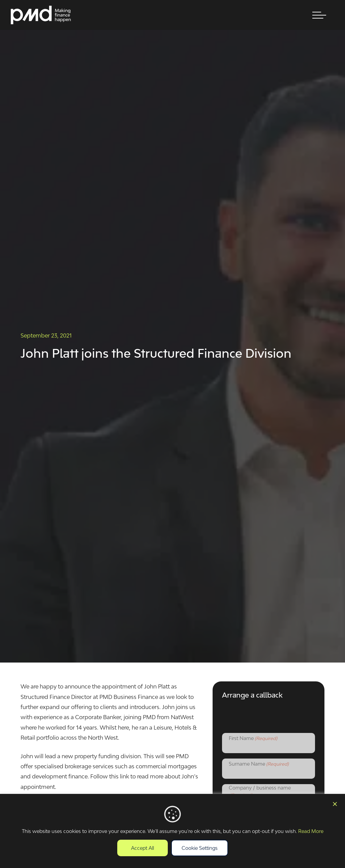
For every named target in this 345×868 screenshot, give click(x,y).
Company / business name (260, 792)
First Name (253, 739)
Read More (311, 831)
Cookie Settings (200, 848)
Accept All (143, 848)
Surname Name (259, 764)
